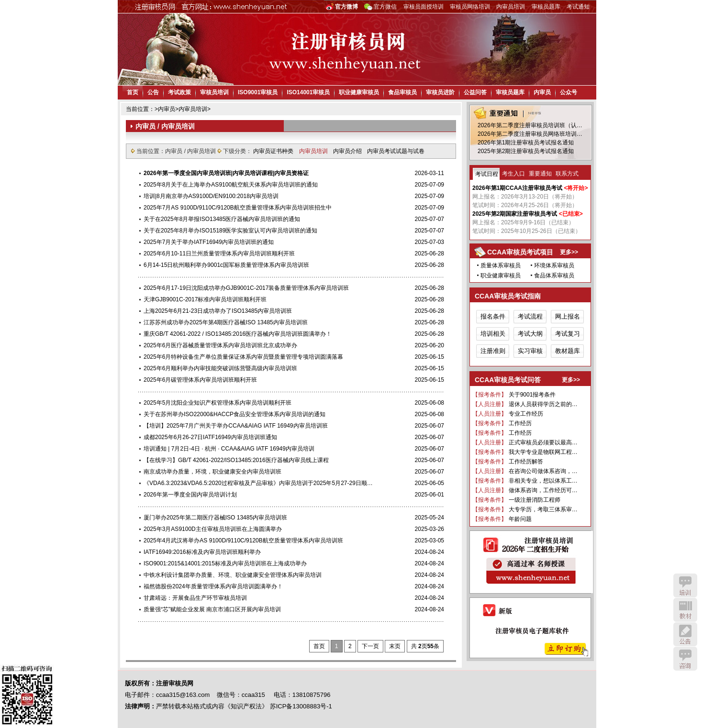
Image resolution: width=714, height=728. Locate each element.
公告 (153, 92)
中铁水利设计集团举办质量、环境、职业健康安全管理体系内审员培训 (233, 575)
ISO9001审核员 (258, 92)
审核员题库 (546, 7)
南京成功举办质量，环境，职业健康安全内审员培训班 (212, 472)
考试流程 (530, 316)
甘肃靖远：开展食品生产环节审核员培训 (195, 598)
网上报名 (568, 316)
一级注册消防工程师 (535, 500)
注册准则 (493, 351)
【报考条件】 (490, 395)
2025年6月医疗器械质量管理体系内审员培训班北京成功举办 (220, 345)
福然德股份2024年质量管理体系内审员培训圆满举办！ (213, 586)
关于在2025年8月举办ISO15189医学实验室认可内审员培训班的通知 (230, 231)
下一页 (370, 646)
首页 (133, 92)
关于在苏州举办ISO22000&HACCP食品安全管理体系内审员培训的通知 (234, 414)
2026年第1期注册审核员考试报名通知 (526, 143)
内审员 (542, 92)
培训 (685, 585)
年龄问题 (520, 519)
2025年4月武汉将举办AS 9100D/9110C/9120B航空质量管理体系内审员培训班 (243, 540)
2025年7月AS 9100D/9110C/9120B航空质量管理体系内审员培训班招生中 (238, 208)
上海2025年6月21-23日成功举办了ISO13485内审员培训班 (218, 311)
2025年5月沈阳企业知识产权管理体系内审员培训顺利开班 (218, 403)
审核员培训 (214, 92)
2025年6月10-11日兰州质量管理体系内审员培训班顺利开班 (219, 254)
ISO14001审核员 (308, 92)
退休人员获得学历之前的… (543, 404)
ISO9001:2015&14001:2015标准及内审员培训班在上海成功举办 (225, 563)
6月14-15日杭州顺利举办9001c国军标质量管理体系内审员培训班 (226, 265)
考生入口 (513, 174)
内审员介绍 (348, 151)
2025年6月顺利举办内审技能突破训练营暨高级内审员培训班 (220, 368)
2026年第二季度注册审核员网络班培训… (530, 134)
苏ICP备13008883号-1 (301, 706)
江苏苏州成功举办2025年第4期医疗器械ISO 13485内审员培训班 (226, 322)
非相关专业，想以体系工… (543, 481)
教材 (685, 610)
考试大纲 (530, 334)
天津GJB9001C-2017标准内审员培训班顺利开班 (205, 299)
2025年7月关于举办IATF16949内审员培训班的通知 (209, 242)
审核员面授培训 (424, 7)
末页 (395, 646)
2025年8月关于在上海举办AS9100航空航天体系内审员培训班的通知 (231, 185)
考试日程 (487, 174)
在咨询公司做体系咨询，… (543, 471)
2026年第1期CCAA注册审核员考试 (517, 188)
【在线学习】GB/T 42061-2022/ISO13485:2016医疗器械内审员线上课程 (236, 460)
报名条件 (493, 316)
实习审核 (530, 351)
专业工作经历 (526, 414)
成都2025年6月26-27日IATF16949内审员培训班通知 (210, 437)
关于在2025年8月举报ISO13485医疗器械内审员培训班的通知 (222, 219)
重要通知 (540, 174)
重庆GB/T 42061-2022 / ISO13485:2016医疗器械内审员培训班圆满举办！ (238, 334)
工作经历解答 (526, 462)
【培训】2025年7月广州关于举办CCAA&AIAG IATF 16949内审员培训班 (236, 426)
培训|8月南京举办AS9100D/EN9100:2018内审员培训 (211, 196)
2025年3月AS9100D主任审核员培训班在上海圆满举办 (213, 529)
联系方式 (567, 174)
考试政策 (179, 92)
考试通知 (578, 7)
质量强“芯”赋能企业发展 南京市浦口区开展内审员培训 (212, 609)
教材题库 (568, 351)
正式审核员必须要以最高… (543, 442)
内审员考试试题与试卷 (396, 151)
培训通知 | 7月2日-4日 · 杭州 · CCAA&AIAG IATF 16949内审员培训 (229, 449)
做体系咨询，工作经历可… (543, 490)
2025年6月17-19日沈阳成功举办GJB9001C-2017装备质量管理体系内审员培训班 (246, 288)
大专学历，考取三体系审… (543, 509)
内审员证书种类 (274, 151)
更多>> (569, 252)
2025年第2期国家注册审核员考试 (515, 214)
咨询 (685, 659)
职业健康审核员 (359, 92)
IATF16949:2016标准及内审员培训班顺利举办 (202, 552)
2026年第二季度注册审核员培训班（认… (530, 125)
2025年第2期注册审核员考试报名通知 (526, 151)
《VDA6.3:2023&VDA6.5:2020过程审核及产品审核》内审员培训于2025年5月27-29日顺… (258, 483)
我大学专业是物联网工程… (543, 452)
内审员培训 (511, 7)
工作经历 (520, 423)
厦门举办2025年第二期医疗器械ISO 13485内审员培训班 (215, 518)
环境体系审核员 (554, 265)
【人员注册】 (490, 404)
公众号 (569, 92)
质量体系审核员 (501, 265)
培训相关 (493, 334)
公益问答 (475, 92)
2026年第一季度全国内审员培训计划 (190, 495)
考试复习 (568, 334)
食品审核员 (402, 92)
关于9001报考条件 (532, 395)
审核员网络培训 (470, 7)
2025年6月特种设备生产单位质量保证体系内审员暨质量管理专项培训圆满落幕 (243, 357)
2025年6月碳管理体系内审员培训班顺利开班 (200, 380)
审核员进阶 (440, 92)
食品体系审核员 (554, 276)
